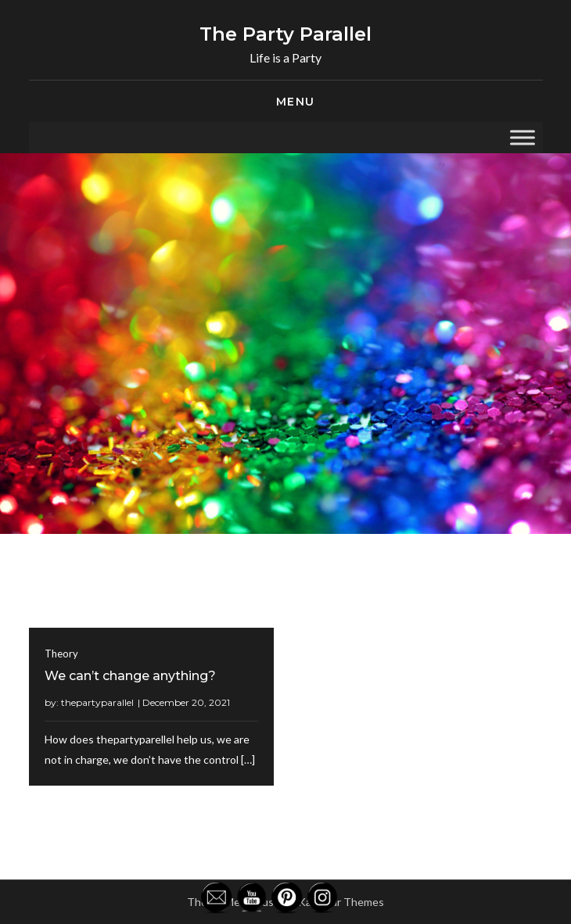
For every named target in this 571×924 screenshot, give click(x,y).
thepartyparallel (97, 702)
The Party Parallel (285, 34)
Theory (61, 654)
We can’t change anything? (130, 676)
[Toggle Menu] (523, 137)
